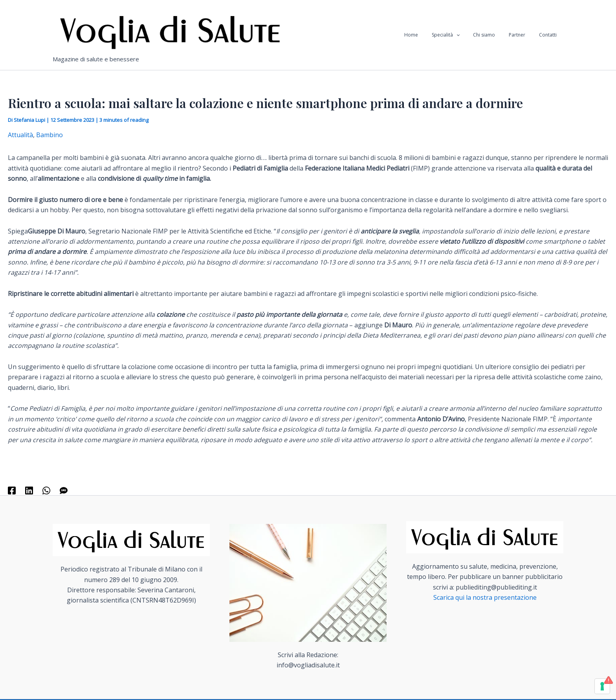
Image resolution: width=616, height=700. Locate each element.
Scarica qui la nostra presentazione (485, 597)
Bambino (49, 135)
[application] (471, 35)
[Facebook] (12, 490)
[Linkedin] (29, 490)
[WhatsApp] (46, 490)
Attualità (20, 135)
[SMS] (64, 490)
